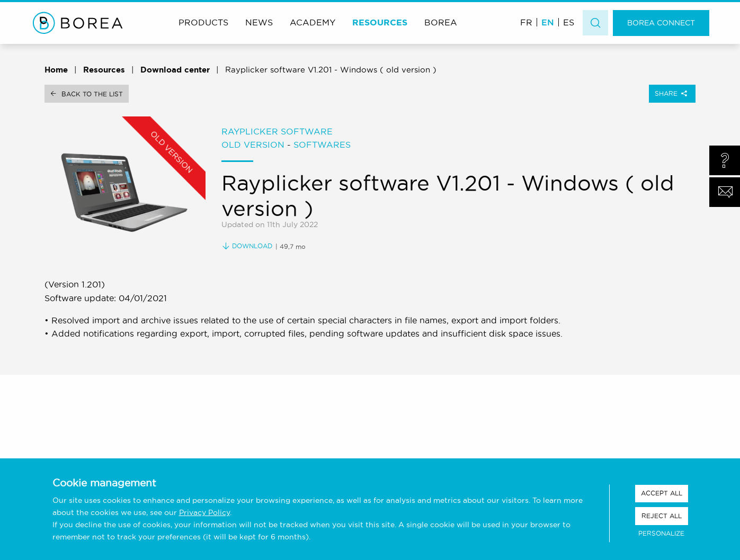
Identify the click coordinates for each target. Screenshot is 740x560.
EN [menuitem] (548, 22)
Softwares (322, 144)
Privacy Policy (204, 512)
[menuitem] (526, 22)
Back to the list (92, 94)
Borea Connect (661, 23)
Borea (441, 22)
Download (247, 246)
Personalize (661, 533)
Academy (313, 22)
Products (203, 22)
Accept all (662, 493)
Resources (380, 22)
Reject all (662, 516)
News (259, 22)
